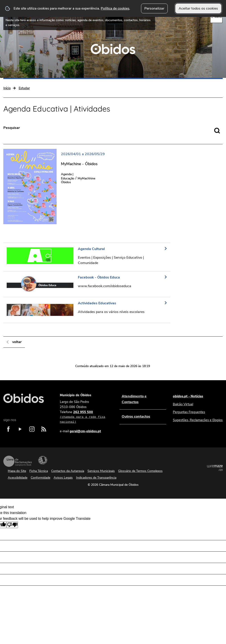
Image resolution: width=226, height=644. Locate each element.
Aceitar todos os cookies (198, 8)
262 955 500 (85, 417)
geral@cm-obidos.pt (85, 431)
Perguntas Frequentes (189, 412)
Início (7, 88)
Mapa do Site (17, 471)
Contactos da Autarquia (68, 471)
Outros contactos (136, 416)
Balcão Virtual (183, 404)
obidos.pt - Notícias (188, 396)
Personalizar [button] (154, 8)
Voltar (17, 342)
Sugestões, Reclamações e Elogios (198, 420)
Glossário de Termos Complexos (140, 471)
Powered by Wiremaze (215, 468)
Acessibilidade (43, 460)
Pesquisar (12, 128)
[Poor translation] (12, 525)
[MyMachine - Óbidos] (56, 186)
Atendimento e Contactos (134, 399)
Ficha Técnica (39, 471)
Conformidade (40, 478)
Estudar (24, 88)
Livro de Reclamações (18, 461)
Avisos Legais (63, 478)
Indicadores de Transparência (96, 478)
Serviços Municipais (101, 471)
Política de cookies (115, 8)
